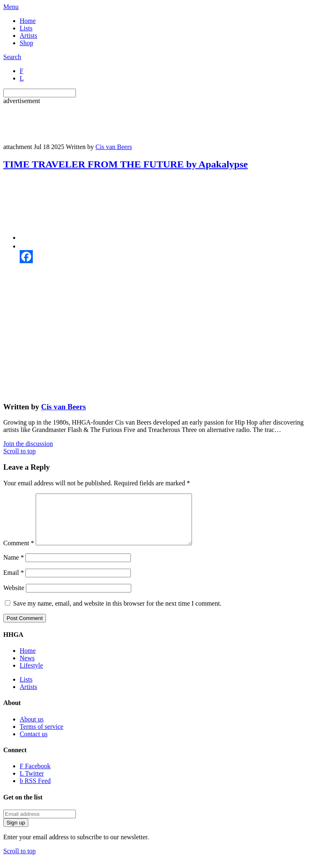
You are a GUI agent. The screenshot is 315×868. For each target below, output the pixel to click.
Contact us (34, 744)
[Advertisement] (153, 123)
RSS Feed (35, 791)
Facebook (35, 776)
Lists (26, 28)
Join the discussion (28, 444)
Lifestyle (31, 675)
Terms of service (41, 736)
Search (12, 57)
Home (28, 21)
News (27, 668)
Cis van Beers (114, 147)
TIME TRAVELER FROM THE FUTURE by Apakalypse (126, 164)
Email (14, 582)
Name (14, 567)
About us (32, 729)
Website (14, 598)
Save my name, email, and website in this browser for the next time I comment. (117, 613)
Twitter (32, 783)
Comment (19, 553)
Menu (11, 7)
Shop (26, 43)
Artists (29, 36)
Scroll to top (19, 451)
